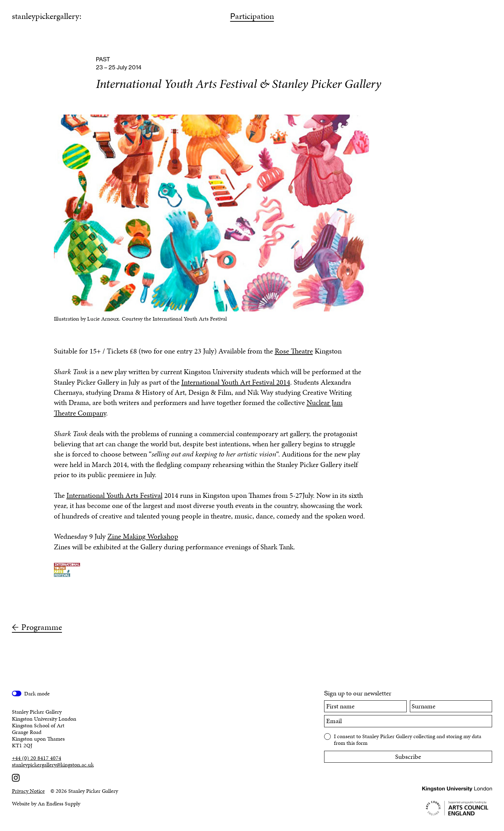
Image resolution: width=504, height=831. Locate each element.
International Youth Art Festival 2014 (236, 382)
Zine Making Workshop (143, 536)
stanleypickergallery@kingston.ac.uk (53, 765)
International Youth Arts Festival (114, 495)
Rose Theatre (294, 351)
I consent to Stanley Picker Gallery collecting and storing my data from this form (408, 739)
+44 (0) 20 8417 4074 (37, 758)
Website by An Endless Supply (46, 803)
